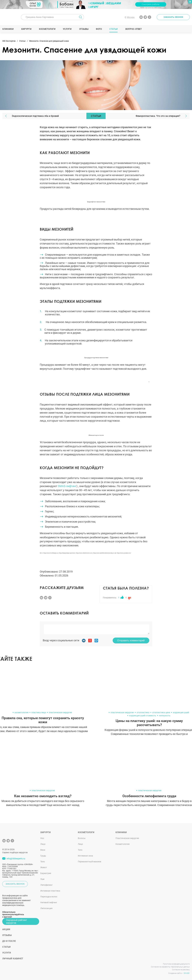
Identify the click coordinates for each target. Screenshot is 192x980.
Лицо (43, 844)
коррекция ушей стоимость (143, 716)
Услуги (67, 29)
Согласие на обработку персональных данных (170, 967)
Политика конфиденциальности (176, 964)
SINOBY (187, 973)
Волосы (82, 838)
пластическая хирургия (60, 712)
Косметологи (47, 29)
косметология (22, 712)
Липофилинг (46, 885)
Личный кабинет (13, 959)
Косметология (123, 844)
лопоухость (165, 716)
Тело (43, 862)
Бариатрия (46, 873)
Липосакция (46, 908)
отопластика (143, 712)
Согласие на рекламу (181, 970)
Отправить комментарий (131, 640)
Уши (42, 879)
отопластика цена (161, 712)
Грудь (43, 856)
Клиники (8, 29)
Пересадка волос (49, 897)
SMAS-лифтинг (67, 486)
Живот (44, 867)
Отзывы (84, 29)
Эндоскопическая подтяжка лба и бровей (35, 116)
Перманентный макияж (90, 862)
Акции (6, 929)
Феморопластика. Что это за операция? (158, 116)
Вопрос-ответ (133, 29)
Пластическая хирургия (127, 838)
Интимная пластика (50, 891)
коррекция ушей (181, 712)
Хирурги (26, 29)
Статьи (114, 29)
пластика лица (39, 712)
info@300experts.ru (16, 859)
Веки (43, 850)
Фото (99, 29)
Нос (42, 838)
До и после (9, 941)
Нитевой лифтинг (49, 902)
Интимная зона (85, 856)
